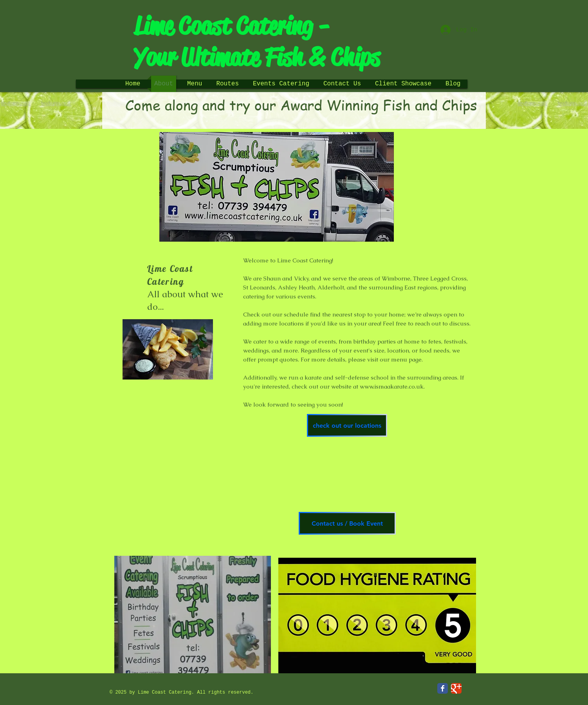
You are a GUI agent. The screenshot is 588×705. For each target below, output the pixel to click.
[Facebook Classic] (443, 688)
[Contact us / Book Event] (347, 523)
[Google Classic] (456, 688)
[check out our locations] (347, 425)
